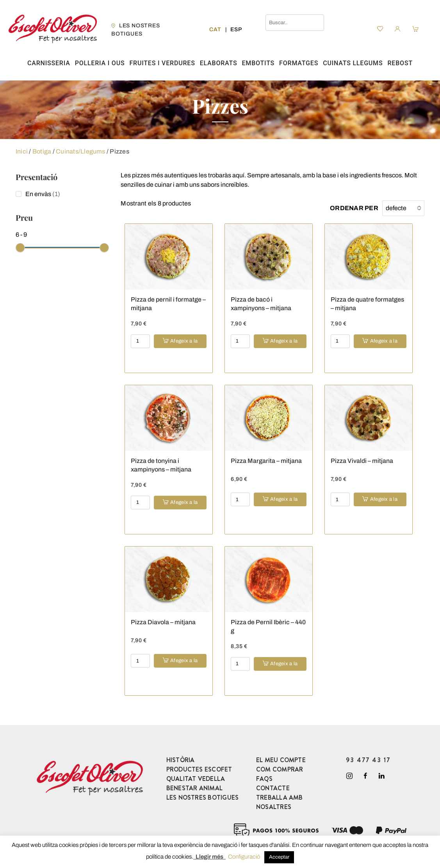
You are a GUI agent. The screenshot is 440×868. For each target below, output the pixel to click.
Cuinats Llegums (353, 63)
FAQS (264, 779)
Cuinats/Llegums (81, 151)
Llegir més (209, 857)
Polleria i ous (100, 63)
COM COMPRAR (280, 769)
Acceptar (279, 857)
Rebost (400, 63)
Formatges (299, 63)
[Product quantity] (140, 341)
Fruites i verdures (162, 63)
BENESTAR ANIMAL (195, 788)
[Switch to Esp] (236, 29)
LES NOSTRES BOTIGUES (203, 797)
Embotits (258, 63)
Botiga (42, 151)
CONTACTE (273, 788)
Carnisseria (49, 63)
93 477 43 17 (368, 760)
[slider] (20, 248)
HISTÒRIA (181, 760)
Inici (22, 151)
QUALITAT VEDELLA (196, 779)
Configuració (244, 857)
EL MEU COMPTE (281, 760)
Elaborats (219, 63)
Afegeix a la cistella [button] (184, 343)
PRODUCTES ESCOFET (199, 769)
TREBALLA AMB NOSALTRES (280, 802)
